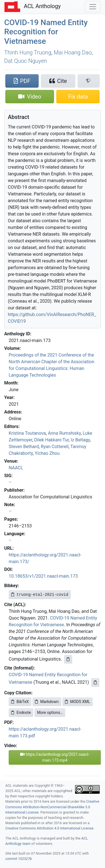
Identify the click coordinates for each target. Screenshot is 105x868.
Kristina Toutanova (27, 433)
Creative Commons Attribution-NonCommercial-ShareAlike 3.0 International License (52, 807)
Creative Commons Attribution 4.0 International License (49, 828)
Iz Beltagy (80, 440)
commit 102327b (18, 859)
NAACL (16, 468)
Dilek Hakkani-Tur (51, 440)
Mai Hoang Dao (73, 52)
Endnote (21, 712)
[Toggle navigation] (93, 7)
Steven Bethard (24, 447)
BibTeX (20, 702)
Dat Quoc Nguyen (26, 61)
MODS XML (78, 702)
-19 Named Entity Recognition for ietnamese (46, 32)
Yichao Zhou (47, 453)
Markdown (47, 702)
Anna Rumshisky (64, 433)
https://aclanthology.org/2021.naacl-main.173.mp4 (55, 757)
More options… (50, 712)
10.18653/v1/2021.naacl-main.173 (43, 576)
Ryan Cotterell (55, 447)
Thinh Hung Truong (28, 52)
